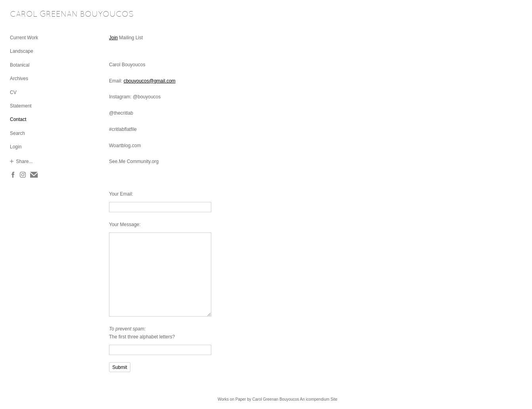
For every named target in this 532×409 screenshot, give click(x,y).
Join (113, 38)
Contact (18, 119)
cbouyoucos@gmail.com (150, 81)
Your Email (121, 194)
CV (13, 92)
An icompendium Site (319, 399)
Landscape (22, 51)
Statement (21, 106)
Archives (19, 79)
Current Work (24, 38)
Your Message (124, 225)
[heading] (30, 15)
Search (17, 133)
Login (16, 147)
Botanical (20, 65)
